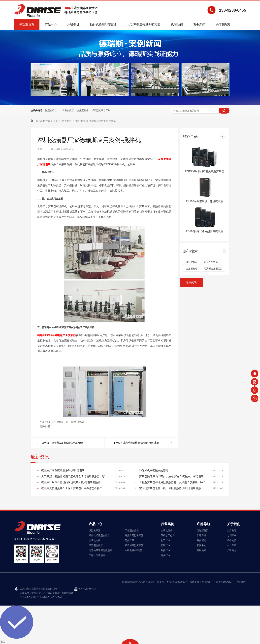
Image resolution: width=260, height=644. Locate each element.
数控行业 (165, 550)
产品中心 (96, 524)
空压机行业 (167, 530)
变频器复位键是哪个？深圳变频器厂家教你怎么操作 (72, 488)
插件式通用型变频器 (99, 535)
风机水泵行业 (168, 535)
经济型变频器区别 (101, 110)
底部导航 (203, 524)
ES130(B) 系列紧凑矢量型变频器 (205, 171)
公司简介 (232, 550)
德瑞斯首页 (203, 530)
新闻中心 (201, 545)
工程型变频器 (132, 530)
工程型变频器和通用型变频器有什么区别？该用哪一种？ (172, 482)
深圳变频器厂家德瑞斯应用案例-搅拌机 (96, 121)
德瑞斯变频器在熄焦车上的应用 (68, 443)
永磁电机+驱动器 (134, 550)
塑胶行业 (165, 545)
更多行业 (165, 555)
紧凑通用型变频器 (134, 545)
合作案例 (67, 121)
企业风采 (232, 545)
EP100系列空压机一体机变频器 (205, 201)
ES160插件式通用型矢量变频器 (205, 231)
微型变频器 (51, 110)
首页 (56, 121)
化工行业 (165, 540)
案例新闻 (201, 540)
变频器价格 (83, 110)
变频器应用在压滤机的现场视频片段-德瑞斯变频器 (71, 482)
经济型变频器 (96, 545)
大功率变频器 (67, 110)
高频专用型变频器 (134, 535)
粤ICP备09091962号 (177, 582)
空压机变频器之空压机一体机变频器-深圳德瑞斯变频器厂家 (172, 488)
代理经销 (201, 535)
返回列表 (191, 282)
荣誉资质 (232, 540)
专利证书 (232, 535)
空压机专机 (95, 540)
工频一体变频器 (97, 555)
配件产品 (130, 540)
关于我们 (234, 524)
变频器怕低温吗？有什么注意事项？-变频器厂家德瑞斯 (171, 476)
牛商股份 (207, 582)
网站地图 (201, 550)
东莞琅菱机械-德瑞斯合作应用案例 (141, 443)
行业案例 (167, 524)
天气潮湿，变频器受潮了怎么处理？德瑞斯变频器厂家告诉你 (74, 476)
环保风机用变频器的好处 (154, 470)
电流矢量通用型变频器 (100, 550)
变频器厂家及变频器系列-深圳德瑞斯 (63, 470)
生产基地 (232, 530)
